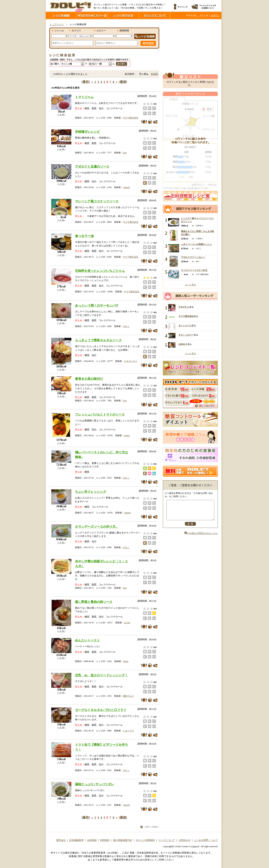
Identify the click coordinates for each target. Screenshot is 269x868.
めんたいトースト (87, 640)
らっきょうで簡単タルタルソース (98, 340)
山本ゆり (183, 344)
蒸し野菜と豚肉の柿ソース (94, 602)
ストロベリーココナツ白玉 (194, 270)
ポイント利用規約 (145, 840)
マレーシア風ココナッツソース (97, 201)
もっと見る (190, 285)
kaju (125, 153)
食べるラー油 (84, 236)
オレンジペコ (185, 326)
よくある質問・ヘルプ (206, 840)
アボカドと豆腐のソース (92, 167)
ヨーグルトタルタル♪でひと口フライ (101, 710)
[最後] (123, 82)
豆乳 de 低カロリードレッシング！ (101, 675)
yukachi (126, 187)
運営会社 (61, 840)
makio (126, 661)
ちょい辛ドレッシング (91, 492)
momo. (127, 435)
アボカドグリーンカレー (193, 257)
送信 (190, 528)
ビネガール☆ (131, 361)
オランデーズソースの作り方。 (97, 527)
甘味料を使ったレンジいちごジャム (100, 271)
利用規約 (105, 840)
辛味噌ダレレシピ (87, 132)
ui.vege (127, 623)
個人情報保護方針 (123, 840)
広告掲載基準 (76, 840)
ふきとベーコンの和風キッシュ (196, 244)
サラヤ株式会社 (131, 118)
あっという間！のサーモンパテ (97, 305)
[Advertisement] (190, 46)
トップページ (57, 24)
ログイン (215, 16)
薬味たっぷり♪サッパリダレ (95, 784)
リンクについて (167, 840)
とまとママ (128, 731)
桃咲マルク (128, 696)
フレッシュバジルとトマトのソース (100, 414)
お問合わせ (185, 840)
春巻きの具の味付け (89, 379)
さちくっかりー (186, 335)
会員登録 (92, 840)
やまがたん (184, 307)
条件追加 (148, 43)
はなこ (126, 326)
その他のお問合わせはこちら (201, 537)
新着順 (154, 74)
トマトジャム (84, 97)
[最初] (86, 82)
